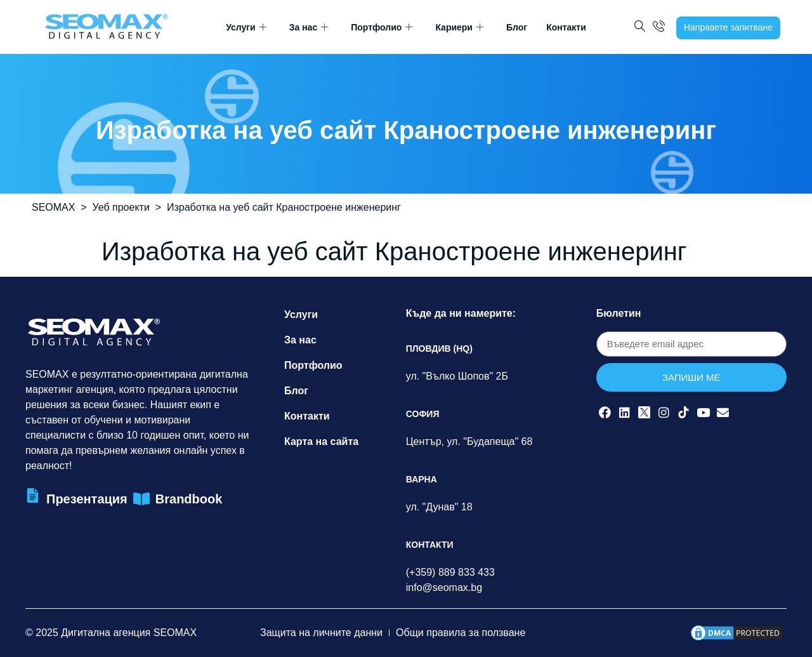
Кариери (459, 28)
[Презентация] (33, 495)
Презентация (87, 499)
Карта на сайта (321, 441)
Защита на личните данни (321, 633)
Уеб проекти (121, 207)
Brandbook (189, 499)
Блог (517, 27)
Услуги (246, 28)
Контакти (566, 27)
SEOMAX (53, 207)
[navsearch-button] (640, 28)
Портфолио (382, 28)
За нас (309, 28)
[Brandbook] (142, 499)
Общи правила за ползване (461, 633)
